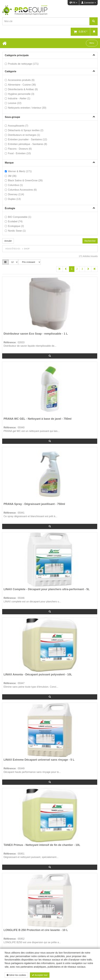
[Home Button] (4, 43)
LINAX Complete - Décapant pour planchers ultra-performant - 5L (47, 589)
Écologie (10, 208)
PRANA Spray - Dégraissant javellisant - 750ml (34, 504)
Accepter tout (40, 975)
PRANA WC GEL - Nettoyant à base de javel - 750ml (38, 419)
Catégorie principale (17, 55)
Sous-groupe (12, 117)
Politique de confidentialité (77, 975)
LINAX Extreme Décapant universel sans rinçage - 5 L (39, 760)
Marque (9, 163)
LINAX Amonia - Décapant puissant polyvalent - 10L (38, 675)
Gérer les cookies (16, 975)
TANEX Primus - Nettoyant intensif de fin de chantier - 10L (42, 845)
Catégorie (11, 71)
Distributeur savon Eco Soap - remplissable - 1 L (36, 334)
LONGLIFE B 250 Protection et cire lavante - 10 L (36, 930)
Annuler (8, 241)
